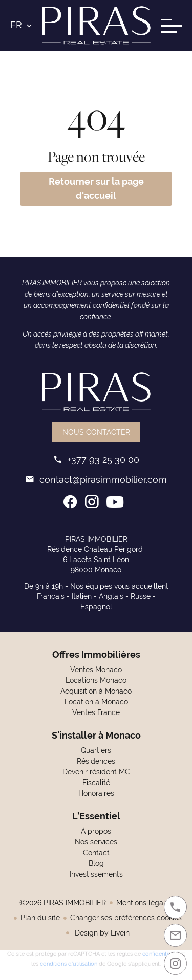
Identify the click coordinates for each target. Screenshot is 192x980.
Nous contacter (96, 432)
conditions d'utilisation (69, 963)
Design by (101, 933)
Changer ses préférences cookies (126, 918)
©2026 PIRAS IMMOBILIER (63, 903)
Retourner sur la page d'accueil (96, 188)
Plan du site (40, 918)
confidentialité (161, 953)
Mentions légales (145, 903)
